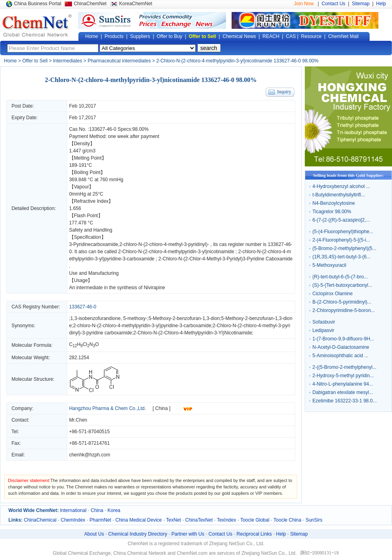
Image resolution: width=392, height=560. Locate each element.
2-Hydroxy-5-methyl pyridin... (343, 376)
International (73, 510)
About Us (94, 534)
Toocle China (287, 520)
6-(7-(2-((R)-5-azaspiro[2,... (341, 220)
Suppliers (140, 36)
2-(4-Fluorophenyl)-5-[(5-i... (341, 240)
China (97, 510)
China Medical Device (138, 520)
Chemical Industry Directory (138, 534)
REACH (271, 36)
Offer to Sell (202, 36)
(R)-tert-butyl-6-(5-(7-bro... (340, 277)
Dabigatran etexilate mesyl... (343, 392)
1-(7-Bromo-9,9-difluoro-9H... (343, 339)
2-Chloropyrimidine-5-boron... (344, 310)
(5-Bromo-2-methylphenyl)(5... (344, 248)
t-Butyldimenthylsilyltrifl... (339, 195)
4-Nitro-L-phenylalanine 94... (343, 384)
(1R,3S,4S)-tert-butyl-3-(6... (341, 257)
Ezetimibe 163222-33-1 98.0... (345, 401)
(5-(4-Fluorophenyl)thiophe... (343, 232)
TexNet (173, 520)
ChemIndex (73, 520)
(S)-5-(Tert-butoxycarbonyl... (342, 285)
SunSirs (314, 520)
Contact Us (333, 4)
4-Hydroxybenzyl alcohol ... (341, 186)
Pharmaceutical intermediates (119, 61)
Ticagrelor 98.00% (332, 212)
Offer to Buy (170, 36)
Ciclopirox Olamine (333, 294)
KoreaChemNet (136, 4)
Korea (114, 510)
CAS (291, 36)
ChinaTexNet (199, 520)
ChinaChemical (40, 520)
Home (92, 36)
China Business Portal (38, 4)
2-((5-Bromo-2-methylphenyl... (344, 367)
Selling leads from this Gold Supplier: (349, 175)
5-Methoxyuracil (329, 265)
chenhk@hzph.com (90, 455)
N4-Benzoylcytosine (334, 203)
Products (114, 36)
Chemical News (239, 36)
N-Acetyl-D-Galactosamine (341, 347)
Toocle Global (255, 520)
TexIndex (226, 520)
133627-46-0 (103, 129)
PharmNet (100, 520)
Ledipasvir (323, 330)
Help (381, 4)
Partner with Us (188, 534)
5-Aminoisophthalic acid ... (340, 356)
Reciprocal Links (254, 534)
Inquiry (284, 92)
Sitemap (361, 4)
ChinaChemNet (90, 4)
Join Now (304, 4)
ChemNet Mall (343, 36)
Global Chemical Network (37, 26)
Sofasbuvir (324, 322)
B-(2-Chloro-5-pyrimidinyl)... (342, 302)
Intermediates (68, 61)
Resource (311, 36)
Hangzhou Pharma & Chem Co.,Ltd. (108, 408)
